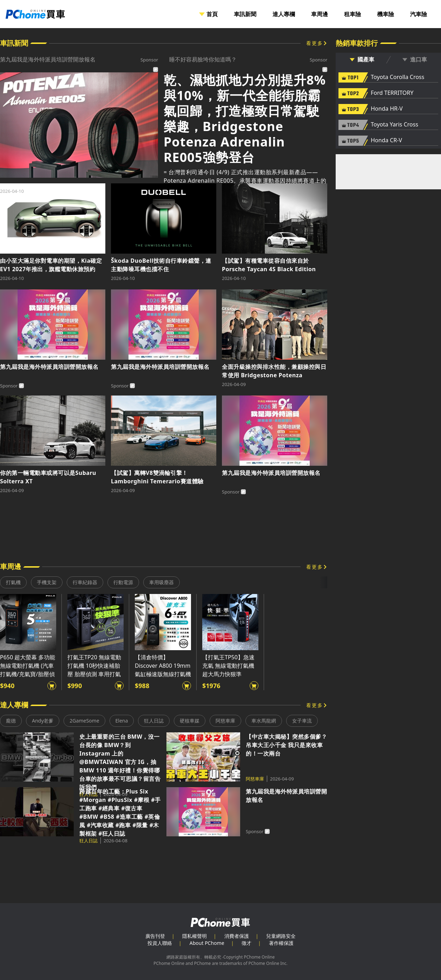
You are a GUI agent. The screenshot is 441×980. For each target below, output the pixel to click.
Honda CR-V (386, 141)
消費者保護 (237, 936)
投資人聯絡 (160, 943)
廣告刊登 (155, 936)
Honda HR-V (387, 109)
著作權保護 (281, 943)
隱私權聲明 (195, 936)
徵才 (246, 943)
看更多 (315, 43)
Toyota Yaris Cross (394, 125)
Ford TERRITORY (392, 93)
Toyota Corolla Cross (397, 77)
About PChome (207, 943)
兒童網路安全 (281, 936)
